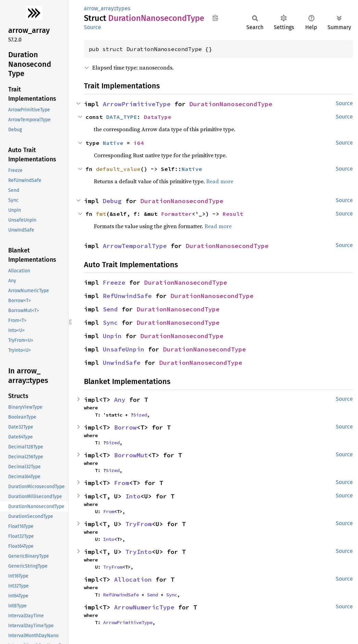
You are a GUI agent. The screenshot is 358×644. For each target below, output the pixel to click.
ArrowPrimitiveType (137, 104)
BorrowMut (131, 455)
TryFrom (139, 524)
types (123, 8)
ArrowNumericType (144, 607)
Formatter (176, 214)
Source (92, 27)
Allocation (133, 579)
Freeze (114, 282)
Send (110, 309)
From (122, 483)
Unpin (112, 336)
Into (133, 496)
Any (120, 400)
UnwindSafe (122, 363)
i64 (139, 143)
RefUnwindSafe (127, 296)
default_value (118, 169)
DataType (158, 117)
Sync (110, 323)
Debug (112, 201)
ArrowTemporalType (135, 246)
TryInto (139, 552)
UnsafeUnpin (124, 349)
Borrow (125, 427)
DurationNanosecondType (231, 104)
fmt (101, 214)
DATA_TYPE (122, 117)
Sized (140, 415)
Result (233, 214)
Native (113, 143)
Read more (220, 181)
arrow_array (99, 8)
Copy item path (215, 18)
